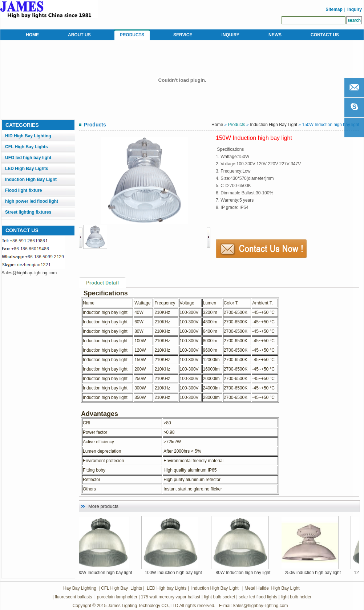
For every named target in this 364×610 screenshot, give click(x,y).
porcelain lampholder (116, 597)
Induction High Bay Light (31, 179)
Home (217, 125)
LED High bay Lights (167, 588)
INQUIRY (230, 35)
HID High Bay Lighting (28, 136)
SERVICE (183, 35)
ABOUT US (79, 35)
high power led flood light (32, 201)
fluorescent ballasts (74, 597)
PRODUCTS (132, 35)
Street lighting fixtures (28, 212)
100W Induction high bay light (185, 573)
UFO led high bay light (28, 158)
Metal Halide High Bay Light (272, 588)
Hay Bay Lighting (80, 588)
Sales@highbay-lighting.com (29, 273)
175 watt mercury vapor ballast (171, 597)
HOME (32, 35)
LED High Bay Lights (27, 169)
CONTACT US (325, 35)
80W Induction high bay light (255, 573)
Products (236, 125)
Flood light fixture (23, 190)
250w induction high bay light (324, 573)
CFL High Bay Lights (27, 147)
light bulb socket (219, 597)
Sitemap (333, 9)
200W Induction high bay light (115, 573)
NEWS (275, 35)
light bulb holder (296, 597)
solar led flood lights (258, 597)
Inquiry (355, 9)
